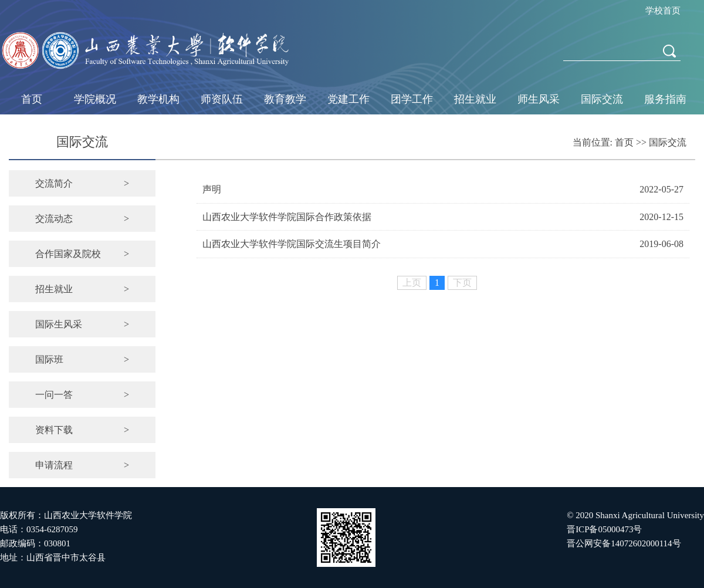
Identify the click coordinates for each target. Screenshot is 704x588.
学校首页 (663, 11)
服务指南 (665, 99)
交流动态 (82, 219)
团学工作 (412, 99)
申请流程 (82, 465)
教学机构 (158, 99)
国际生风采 (82, 324)
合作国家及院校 (82, 254)
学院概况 (95, 99)
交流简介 (82, 183)
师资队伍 (222, 99)
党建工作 (348, 99)
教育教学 (285, 99)
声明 (212, 189)
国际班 (82, 359)
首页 (32, 99)
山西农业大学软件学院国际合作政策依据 (287, 217)
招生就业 (475, 99)
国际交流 (602, 99)
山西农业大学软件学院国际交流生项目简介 (292, 244)
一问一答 (82, 395)
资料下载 (82, 430)
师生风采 (539, 99)
